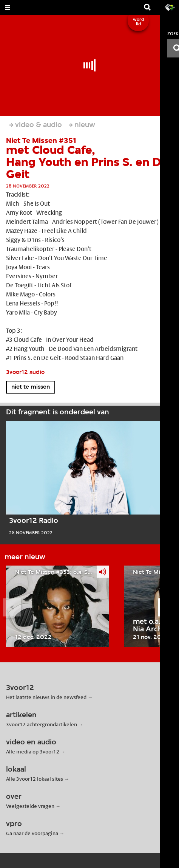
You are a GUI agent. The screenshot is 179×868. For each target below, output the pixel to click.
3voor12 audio (25, 372)
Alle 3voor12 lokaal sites (35, 779)
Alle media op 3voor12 (33, 752)
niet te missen (31, 387)
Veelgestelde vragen (30, 806)
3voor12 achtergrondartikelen (42, 724)
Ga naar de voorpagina (32, 833)
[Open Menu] (8, 8)
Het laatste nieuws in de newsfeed (46, 697)
